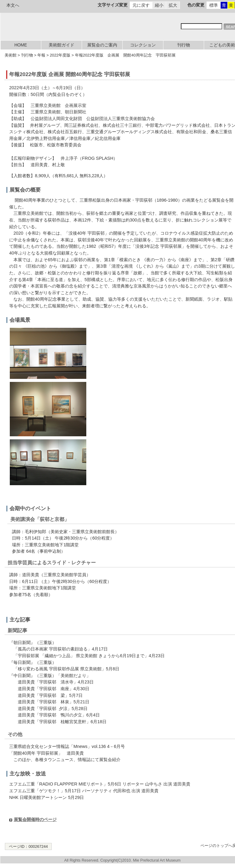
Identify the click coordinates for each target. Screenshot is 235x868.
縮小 (159, 5)
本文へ (13, 5)
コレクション (143, 45)
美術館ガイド (62, 45)
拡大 (173, 5)
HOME (21, 45)
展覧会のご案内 (102, 45)
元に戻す (141, 5)
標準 (214, 5)
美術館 (11, 55)
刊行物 (184, 45)
